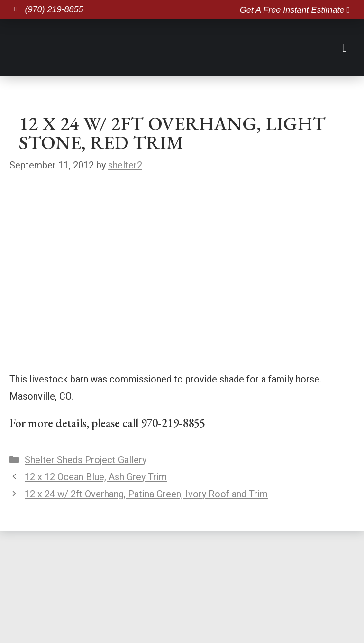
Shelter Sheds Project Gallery (86, 460)
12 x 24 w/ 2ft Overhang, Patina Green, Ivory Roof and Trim (146, 494)
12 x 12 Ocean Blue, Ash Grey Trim (96, 477)
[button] (345, 47)
